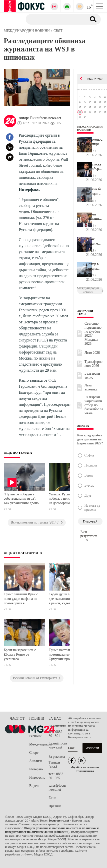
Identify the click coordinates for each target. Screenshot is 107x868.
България (36, 728)
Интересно (37, 777)
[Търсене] (54, 19)
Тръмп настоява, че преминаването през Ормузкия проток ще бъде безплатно (68, 655)
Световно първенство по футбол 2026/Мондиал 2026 (93, 334)
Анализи (36, 761)
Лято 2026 (92, 353)
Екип (52, 798)
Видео (34, 786)
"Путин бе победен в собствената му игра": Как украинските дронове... (95, 192)
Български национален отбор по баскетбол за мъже (94, 405)
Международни (39, 744)
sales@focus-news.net (58, 788)
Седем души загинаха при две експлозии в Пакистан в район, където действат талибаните (68, 599)
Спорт (34, 753)
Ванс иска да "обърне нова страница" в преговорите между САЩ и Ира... (95, 167)
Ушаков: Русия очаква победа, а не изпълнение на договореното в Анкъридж (67, 499)
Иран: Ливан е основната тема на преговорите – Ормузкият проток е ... (95, 242)
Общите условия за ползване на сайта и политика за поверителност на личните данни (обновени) (52, 830)
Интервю (36, 769)
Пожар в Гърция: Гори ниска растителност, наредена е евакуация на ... (95, 266)
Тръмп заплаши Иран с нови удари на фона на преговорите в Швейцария (21, 599)
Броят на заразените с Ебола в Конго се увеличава (20, 654)
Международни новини (90, 128)
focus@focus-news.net (58, 745)
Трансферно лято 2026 (93, 364)
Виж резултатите (89, 536)
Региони (35, 736)
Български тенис (92, 375)
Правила (55, 806)
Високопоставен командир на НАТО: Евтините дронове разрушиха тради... (95, 142)
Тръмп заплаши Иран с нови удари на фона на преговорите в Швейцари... (95, 217)
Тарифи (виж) (54, 764)
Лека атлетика (91, 387)
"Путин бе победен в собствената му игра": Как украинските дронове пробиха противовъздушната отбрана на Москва (23, 499)
